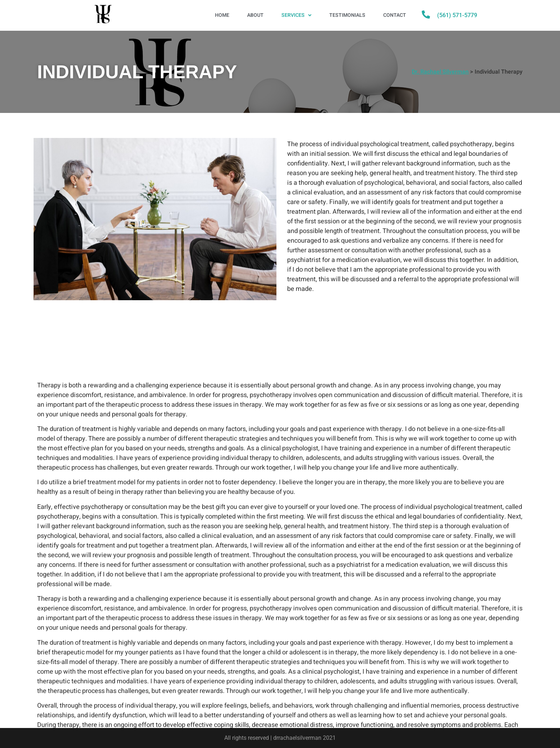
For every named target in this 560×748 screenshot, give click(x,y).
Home (222, 15)
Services (296, 15)
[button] (296, 15)
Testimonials (347, 15)
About (255, 15)
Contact (395, 15)
